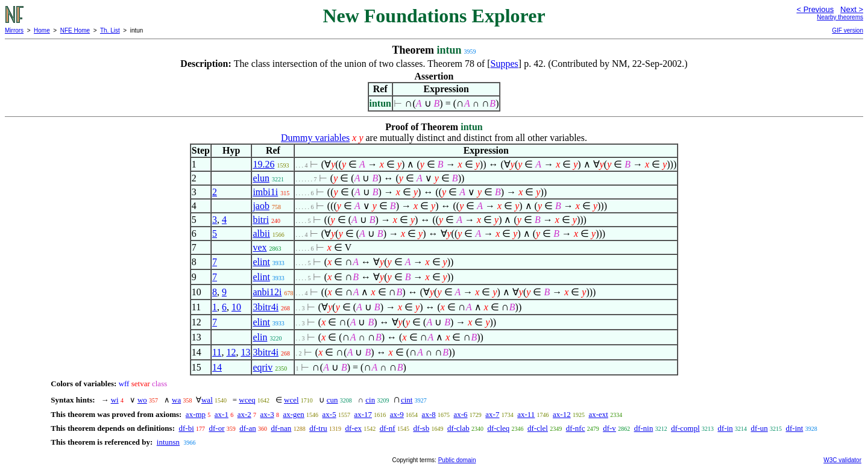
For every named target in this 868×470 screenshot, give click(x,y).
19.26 (263, 164)
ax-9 (397, 414)
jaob (261, 206)
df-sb (421, 428)
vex (259, 247)
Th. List (110, 30)
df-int (795, 428)
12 (231, 352)
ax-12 (562, 414)
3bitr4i (266, 307)
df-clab (458, 428)
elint (261, 262)
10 (236, 307)
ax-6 (460, 414)
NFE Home (75, 30)
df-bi (186, 428)
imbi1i (265, 192)
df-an (247, 428)
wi (115, 400)
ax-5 (329, 414)
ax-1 (222, 414)
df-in (725, 428)
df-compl (685, 428)
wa (176, 400)
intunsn (168, 442)
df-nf (388, 428)
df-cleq (498, 428)
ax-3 (267, 414)
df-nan (281, 428)
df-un (759, 428)
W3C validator (842, 460)
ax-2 (244, 414)
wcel (291, 400)
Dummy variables (315, 138)
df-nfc (576, 428)
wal (207, 400)
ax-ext (598, 414)
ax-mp (196, 414)
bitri (261, 220)
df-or (217, 428)
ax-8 (429, 414)
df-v (609, 428)
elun (261, 178)
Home (42, 30)
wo (142, 400)
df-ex (353, 428)
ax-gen (293, 414)
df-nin (644, 428)
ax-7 (492, 414)
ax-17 (363, 414)
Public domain (457, 460)
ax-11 (526, 414)
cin (370, 400)
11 (217, 352)
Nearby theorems (840, 17)
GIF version (848, 30)
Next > (852, 9)
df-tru (318, 428)
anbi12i (267, 292)
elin (260, 337)
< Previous (815, 9)
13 (245, 352)
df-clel (538, 428)
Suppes (505, 64)
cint (407, 400)
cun (332, 400)
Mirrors (14, 30)
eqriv (263, 367)
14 (217, 367)
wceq (247, 400)
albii (261, 233)
